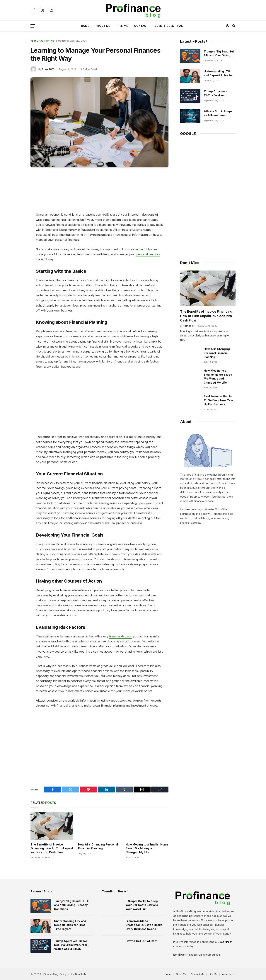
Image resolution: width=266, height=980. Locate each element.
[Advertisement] (100, 190)
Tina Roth (49, 69)
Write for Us (229, 974)
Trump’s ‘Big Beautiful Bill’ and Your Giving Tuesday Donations (219, 54)
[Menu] (33, 26)
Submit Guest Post (170, 26)
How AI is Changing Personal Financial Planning (98, 846)
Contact (141, 26)
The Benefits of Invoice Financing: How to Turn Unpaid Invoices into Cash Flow (51, 848)
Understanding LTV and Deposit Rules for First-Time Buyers (219, 74)
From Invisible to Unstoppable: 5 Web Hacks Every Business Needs (144, 925)
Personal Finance (43, 41)
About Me (103, 26)
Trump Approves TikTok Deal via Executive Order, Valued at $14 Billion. (217, 93)
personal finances (148, 254)
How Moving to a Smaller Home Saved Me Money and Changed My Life (147, 848)
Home (85, 26)
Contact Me (198, 974)
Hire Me (122, 26)
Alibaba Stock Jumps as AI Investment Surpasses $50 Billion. (219, 113)
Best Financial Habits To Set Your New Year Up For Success (219, 399)
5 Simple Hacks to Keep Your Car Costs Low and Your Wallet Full (142, 905)
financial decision (121, 636)
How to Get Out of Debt (141, 941)
